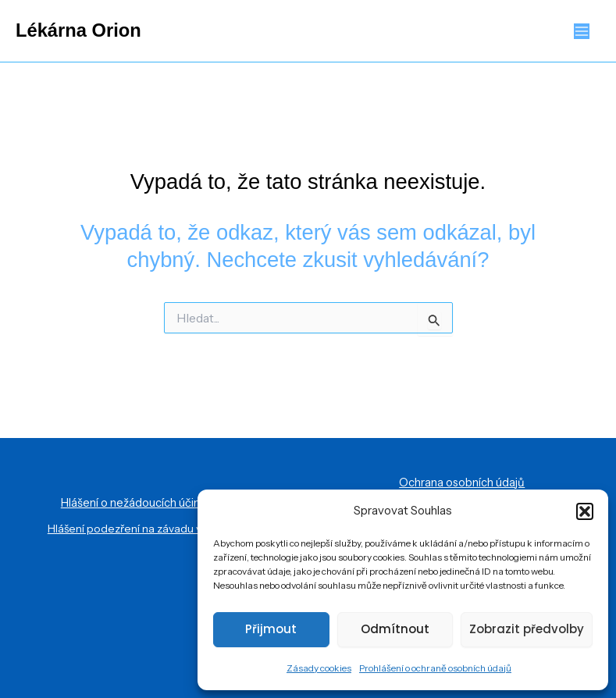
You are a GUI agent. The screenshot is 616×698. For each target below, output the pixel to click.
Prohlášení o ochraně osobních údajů (435, 668)
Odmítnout (395, 629)
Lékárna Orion (78, 30)
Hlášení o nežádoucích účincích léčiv (154, 503)
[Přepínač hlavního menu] (582, 31)
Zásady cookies (319, 668)
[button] (585, 511)
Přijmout (271, 629)
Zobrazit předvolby (527, 629)
